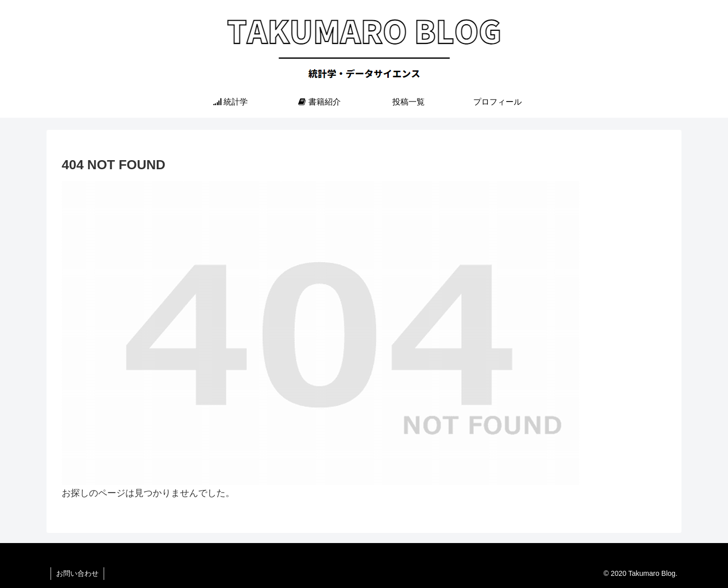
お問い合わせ (77, 573)
